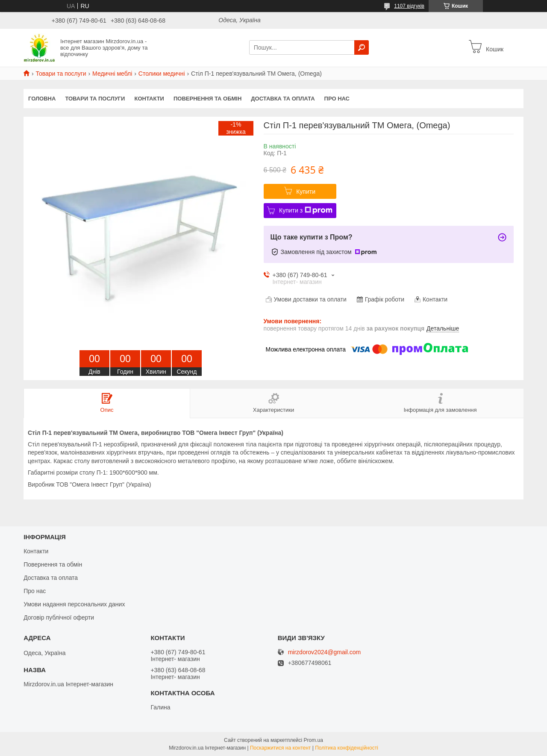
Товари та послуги (61, 74)
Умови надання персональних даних (74, 604)
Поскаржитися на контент (280, 748)
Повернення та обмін (207, 99)
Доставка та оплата (283, 99)
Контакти (149, 99)
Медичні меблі (112, 74)
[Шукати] (362, 47)
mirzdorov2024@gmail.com (325, 652)
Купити (306, 192)
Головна (42, 99)
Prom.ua (313, 740)
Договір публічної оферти (59, 617)
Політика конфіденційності (347, 748)
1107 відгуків (409, 6)
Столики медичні (162, 74)
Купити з (306, 210)
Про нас (337, 99)
